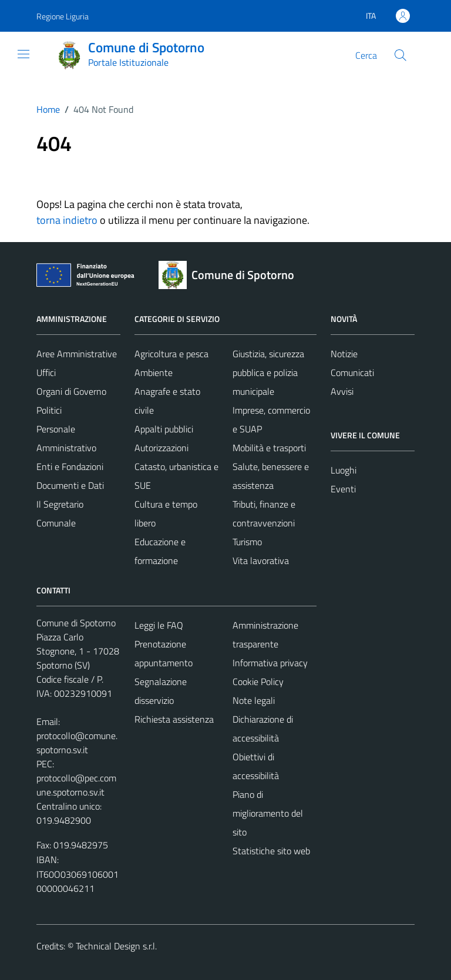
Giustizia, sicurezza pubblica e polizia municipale (268, 372)
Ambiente (154, 372)
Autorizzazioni (161, 448)
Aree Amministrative (77, 354)
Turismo (247, 542)
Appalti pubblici (164, 429)
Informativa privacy (270, 663)
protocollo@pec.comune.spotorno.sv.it (76, 785)
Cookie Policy (258, 682)
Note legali (254, 700)
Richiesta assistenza (174, 719)
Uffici (46, 372)
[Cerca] (400, 55)
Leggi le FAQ (159, 625)
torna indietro (67, 220)
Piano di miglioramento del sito (268, 813)
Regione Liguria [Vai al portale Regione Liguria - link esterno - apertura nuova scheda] (63, 16)
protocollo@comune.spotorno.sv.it (77, 743)
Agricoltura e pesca (171, 354)
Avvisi (342, 391)
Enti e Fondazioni (70, 466)
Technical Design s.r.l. (116, 946)
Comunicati (352, 372)
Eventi (343, 489)
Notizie (344, 354)
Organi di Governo (71, 391)
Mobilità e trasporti (269, 448)
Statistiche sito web (271, 851)
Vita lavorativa (261, 561)
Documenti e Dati (70, 485)
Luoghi (344, 470)
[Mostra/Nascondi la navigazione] (23, 54)
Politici (49, 410)
